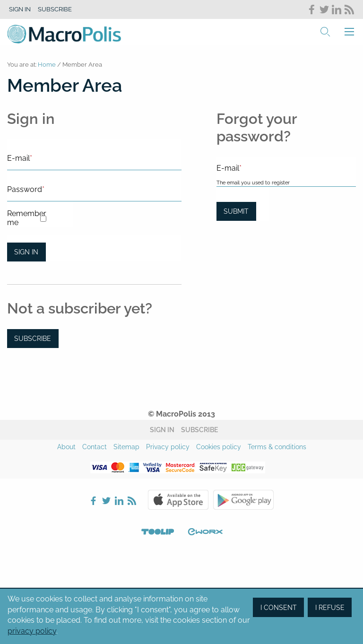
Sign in (20, 9)
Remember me (24, 218)
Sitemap (126, 447)
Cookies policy (219, 447)
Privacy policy (168, 447)
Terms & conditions (277, 447)
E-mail (20, 158)
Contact (95, 447)
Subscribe (55, 9)
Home (47, 65)
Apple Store (178, 500)
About (66, 447)
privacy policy (32, 631)
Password (26, 189)
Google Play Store (243, 500)
